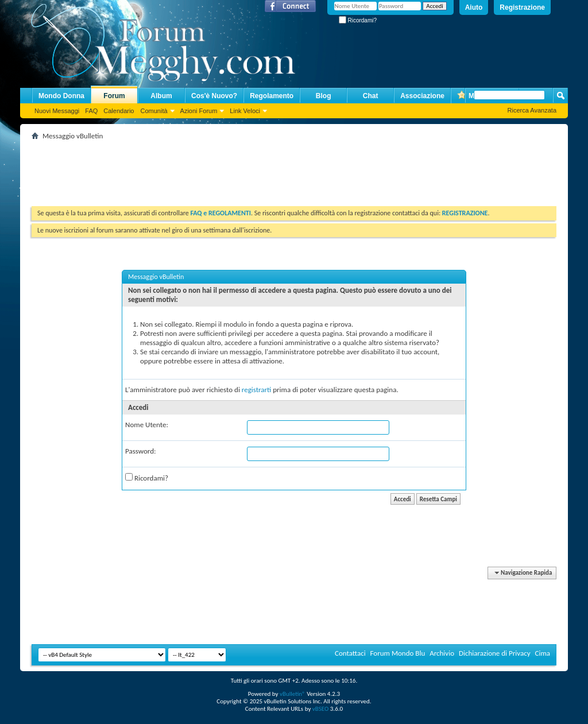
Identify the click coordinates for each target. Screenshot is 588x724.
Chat (371, 96)
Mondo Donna (61, 96)
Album (161, 96)
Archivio (442, 653)
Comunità (154, 111)
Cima (542, 653)
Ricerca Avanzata (532, 110)
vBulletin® (293, 694)
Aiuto (474, 7)
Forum (114, 96)
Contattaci (350, 653)
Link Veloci (245, 111)
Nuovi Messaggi (57, 111)
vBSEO (321, 709)
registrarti (257, 390)
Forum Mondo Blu (398, 653)
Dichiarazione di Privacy (495, 653)
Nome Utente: (147, 425)
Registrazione (522, 7)
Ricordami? (358, 20)
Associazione (422, 96)
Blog (324, 96)
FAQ (91, 111)
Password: (140, 451)
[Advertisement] (241, 169)
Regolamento (272, 96)
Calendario (119, 111)
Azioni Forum (199, 111)
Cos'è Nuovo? (214, 96)
